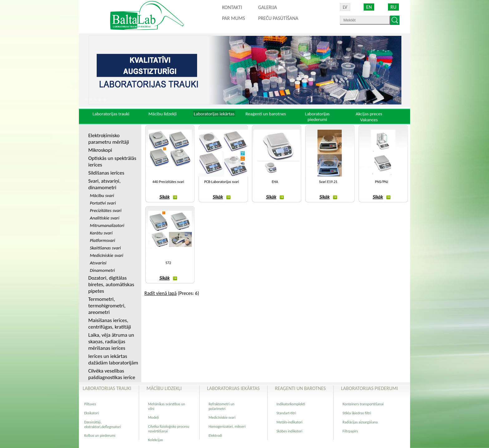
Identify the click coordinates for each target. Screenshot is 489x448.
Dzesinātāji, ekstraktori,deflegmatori (103, 424)
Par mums (234, 18)
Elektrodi (215, 436)
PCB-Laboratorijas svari (222, 182)
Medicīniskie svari (222, 417)
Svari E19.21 (328, 182)
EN (369, 7)
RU (393, 7)
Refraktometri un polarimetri (222, 406)
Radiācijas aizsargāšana (360, 422)
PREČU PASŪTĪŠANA (278, 18)
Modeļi (153, 417)
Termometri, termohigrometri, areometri (107, 306)
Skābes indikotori (290, 431)
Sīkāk (168, 197)
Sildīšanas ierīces (106, 173)
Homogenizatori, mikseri (227, 426)
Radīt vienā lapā (160, 293)
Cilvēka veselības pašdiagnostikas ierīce (112, 374)
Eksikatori (92, 413)
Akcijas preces (369, 114)
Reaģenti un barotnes (266, 114)
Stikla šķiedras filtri (357, 413)
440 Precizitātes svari (168, 182)
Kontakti (232, 7)
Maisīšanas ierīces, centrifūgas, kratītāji (110, 324)
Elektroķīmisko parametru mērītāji (109, 139)
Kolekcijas (155, 440)
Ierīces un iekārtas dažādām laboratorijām (113, 359)
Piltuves (90, 404)
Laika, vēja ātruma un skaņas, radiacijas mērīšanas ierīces (111, 342)
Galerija (268, 7)
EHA (275, 182)
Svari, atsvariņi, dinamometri (104, 184)
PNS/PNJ (382, 182)
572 (168, 263)
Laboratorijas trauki (111, 114)
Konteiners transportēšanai (363, 404)
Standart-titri (286, 413)
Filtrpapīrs (350, 431)
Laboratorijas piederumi (317, 117)
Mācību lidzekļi (163, 114)
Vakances (369, 120)
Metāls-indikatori (290, 422)
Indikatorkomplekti (291, 404)
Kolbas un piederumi (100, 436)
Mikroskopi (100, 150)
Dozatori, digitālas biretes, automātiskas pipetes (111, 284)
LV (345, 7)
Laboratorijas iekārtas (214, 114)
